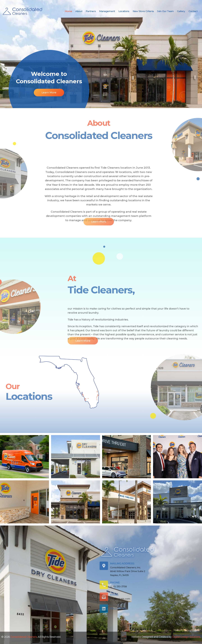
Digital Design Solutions (186, 637)
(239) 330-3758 (67, 587)
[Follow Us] (52, 609)
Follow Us (66, 609)
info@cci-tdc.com (68, 599)
